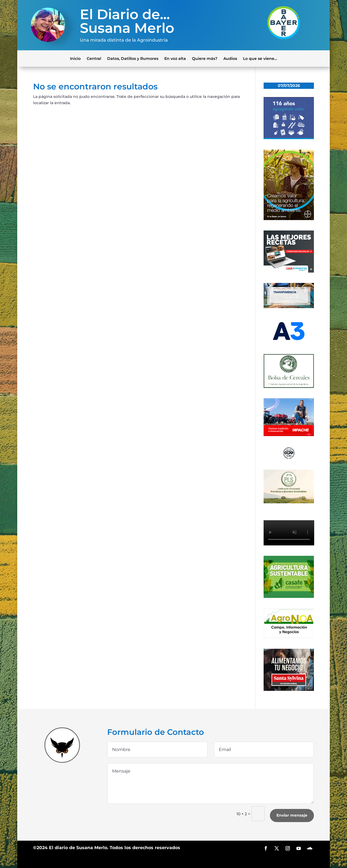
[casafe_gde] (289, 597)
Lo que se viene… (260, 58)
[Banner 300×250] (289, 138)
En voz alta (175, 58)
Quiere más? (205, 58)
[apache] (289, 435)
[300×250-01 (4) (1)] (289, 271)
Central (94, 58)
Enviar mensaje (292, 815)
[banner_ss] (289, 689)
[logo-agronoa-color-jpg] (289, 637)
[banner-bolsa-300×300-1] (289, 387)
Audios (230, 58)
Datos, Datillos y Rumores (133, 58)
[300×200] (289, 502)
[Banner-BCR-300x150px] (289, 307)
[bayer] (289, 219)
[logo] (289, 458)
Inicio (75, 58)
